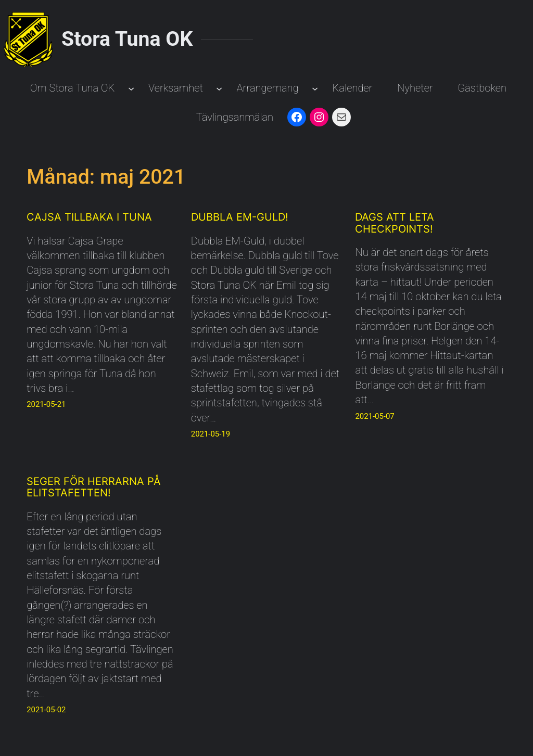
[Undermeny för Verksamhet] (219, 88)
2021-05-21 (46, 404)
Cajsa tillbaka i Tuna (89, 217)
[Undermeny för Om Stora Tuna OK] (131, 88)
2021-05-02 (46, 710)
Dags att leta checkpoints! (395, 223)
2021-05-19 (211, 434)
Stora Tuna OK (127, 39)
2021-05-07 (375, 416)
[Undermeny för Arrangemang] (315, 88)
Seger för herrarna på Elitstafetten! (94, 487)
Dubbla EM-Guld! (240, 217)
